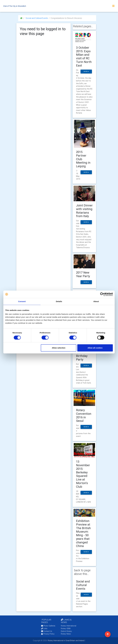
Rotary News (66, 634)
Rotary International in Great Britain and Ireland (66, 641)
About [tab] (96, 301)
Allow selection (59, 348)
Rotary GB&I (66, 628)
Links (44, 628)
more (86, 72)
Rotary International (69, 626)
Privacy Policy (48, 634)
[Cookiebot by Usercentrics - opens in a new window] (102, 294)
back (86, 595)
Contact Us (47, 631)
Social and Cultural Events (36, 18)
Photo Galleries (48, 626)
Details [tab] (59, 301)
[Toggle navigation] (113, 6)
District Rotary (66, 631)
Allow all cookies (95, 348)
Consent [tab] (22, 301)
